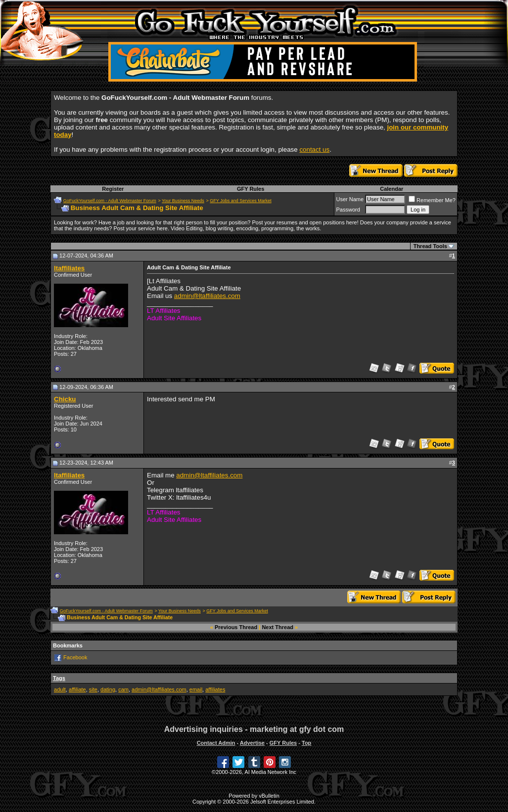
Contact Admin (216, 743)
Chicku (65, 399)
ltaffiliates (69, 268)
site (93, 689)
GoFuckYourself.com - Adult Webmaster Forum (110, 201)
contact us (314, 150)
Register (113, 189)
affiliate (77, 689)
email (196, 689)
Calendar (392, 189)
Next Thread (277, 627)
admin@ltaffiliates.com (207, 296)
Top (306, 743)
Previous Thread (236, 627)
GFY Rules (251, 189)
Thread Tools (430, 246)
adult (60, 689)
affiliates (215, 689)
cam (123, 689)
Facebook (75, 657)
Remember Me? (432, 200)
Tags (59, 678)
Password (348, 210)
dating (108, 689)
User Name (350, 199)
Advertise (252, 743)
